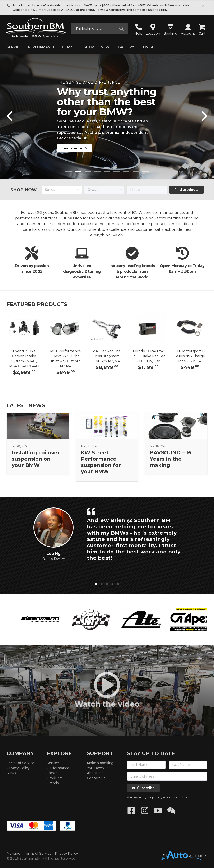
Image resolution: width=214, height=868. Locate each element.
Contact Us (96, 778)
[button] (188, 30)
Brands (53, 783)
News (106, 47)
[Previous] (10, 116)
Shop (89, 47)
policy (183, 797)
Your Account (99, 768)
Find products (187, 190)
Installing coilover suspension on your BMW (36, 459)
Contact (150, 47)
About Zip (95, 773)
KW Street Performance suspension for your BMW (101, 462)
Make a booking (100, 763)
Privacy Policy (18, 768)
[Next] (204, 116)
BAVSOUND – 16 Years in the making (171, 459)
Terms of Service (20, 763)
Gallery (126, 47)
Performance (42, 47)
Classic (69, 47)
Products (55, 778)
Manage (13, 853)
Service (14, 47)
